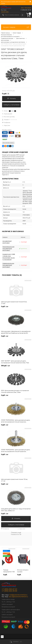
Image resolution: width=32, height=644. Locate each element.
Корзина (16, 642)
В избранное (6, 122)
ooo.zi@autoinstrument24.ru (18, 597)
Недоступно (6, 125)
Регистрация (28, 8)
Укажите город (5, 12)
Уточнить (12, 99)
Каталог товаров (16, 27)
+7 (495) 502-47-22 (9, 589)
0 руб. (6, 94)
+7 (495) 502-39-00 (26, 10)
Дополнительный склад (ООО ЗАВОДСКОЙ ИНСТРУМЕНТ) (8, 249)
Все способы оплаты (8, 143)
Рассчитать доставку (8, 117)
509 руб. (6, 366)
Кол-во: (6, 111)
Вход (22, 8)
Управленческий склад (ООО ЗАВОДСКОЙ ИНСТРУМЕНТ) (8, 265)
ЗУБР (24, 221)
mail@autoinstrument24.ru (18, 595)
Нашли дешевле (7, 114)
